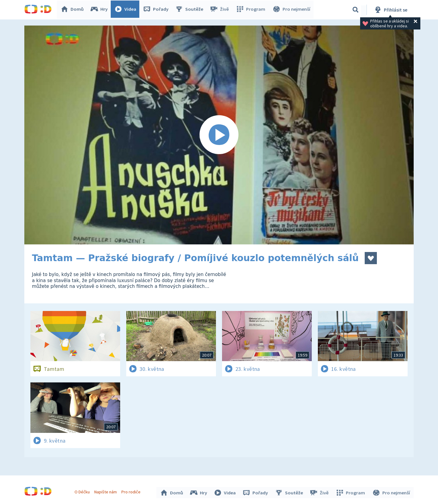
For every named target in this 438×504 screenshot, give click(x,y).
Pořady (157, 10)
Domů (73, 10)
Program (251, 10)
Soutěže (190, 10)
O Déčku (83, 491)
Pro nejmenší (291, 10)
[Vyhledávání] (356, 10)
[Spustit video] (219, 135)
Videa (127, 10)
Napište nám (106, 491)
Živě (221, 10)
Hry (100, 10)
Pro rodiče (132, 491)
